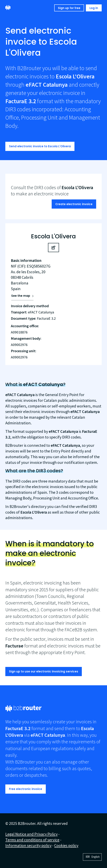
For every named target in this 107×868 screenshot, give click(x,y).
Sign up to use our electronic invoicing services (44, 671)
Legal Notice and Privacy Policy (31, 834)
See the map (21, 296)
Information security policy (28, 845)
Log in (94, 8)
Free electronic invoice (26, 789)
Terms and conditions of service (32, 840)
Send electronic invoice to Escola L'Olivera (40, 146)
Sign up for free (69, 8)
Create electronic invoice (74, 204)
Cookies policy (66, 845)
